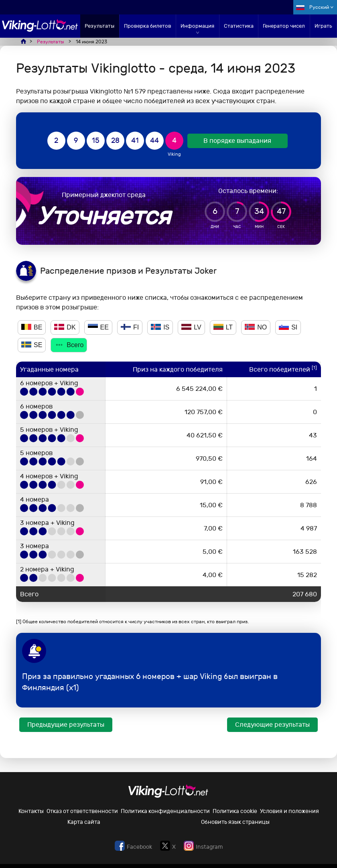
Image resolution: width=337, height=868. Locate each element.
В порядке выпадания (237, 141)
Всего (69, 345)
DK (65, 327)
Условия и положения (289, 811)
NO (256, 327)
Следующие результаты (272, 725)
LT (223, 327)
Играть (323, 26)
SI (288, 327)
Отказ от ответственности (82, 811)
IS (160, 327)
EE (98, 327)
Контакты (31, 811)
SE (32, 345)
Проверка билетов (148, 26)
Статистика (239, 26)
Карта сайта (84, 822)
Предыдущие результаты (66, 725)
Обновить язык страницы (235, 822)
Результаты (99, 26)
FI (130, 327)
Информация (197, 26)
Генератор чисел (284, 26)
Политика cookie (235, 811)
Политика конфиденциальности (165, 811)
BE (32, 327)
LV (191, 327)
